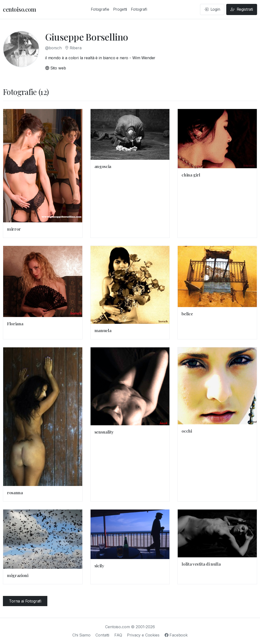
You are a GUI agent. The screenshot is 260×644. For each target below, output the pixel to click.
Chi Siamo (81, 635)
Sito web (55, 68)
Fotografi (139, 9)
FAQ (118, 635)
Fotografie (100, 9)
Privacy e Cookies (143, 635)
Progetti (120, 9)
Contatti (102, 635)
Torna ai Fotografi (25, 601)
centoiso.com (19, 9)
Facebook (176, 635)
